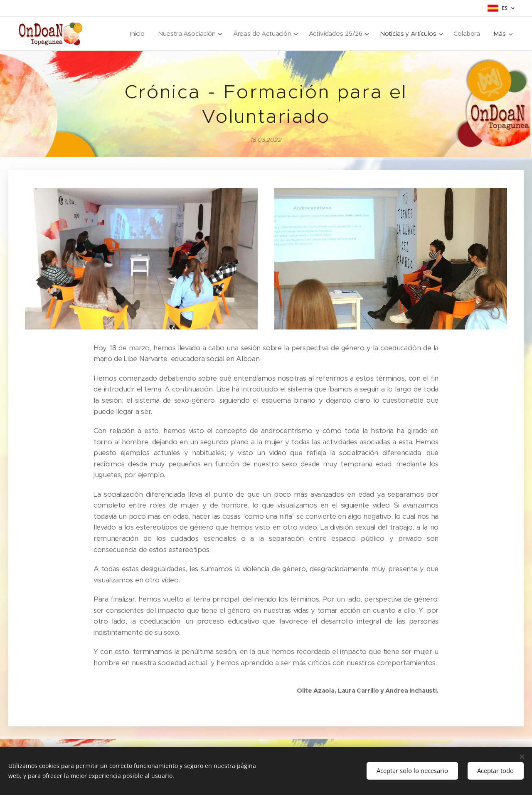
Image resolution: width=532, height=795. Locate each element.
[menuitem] (127, 34)
